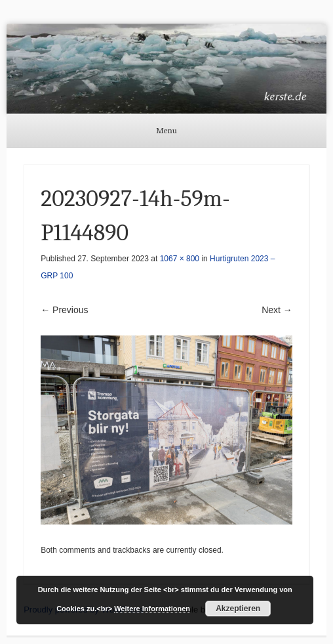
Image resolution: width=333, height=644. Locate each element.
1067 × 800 (180, 259)
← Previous (64, 310)
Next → (277, 310)
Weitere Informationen (152, 609)
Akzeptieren (238, 609)
